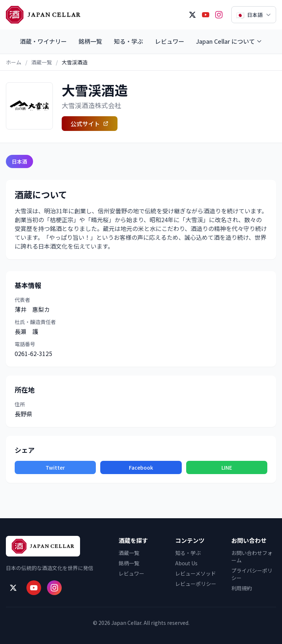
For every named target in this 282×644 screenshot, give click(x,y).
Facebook (141, 467)
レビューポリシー (196, 584)
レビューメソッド (196, 573)
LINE (227, 467)
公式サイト (90, 124)
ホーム (14, 62)
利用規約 (242, 588)
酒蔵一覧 (41, 62)
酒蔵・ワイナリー (43, 41)
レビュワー (170, 41)
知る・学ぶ (129, 41)
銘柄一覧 (90, 41)
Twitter (55, 467)
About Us (186, 563)
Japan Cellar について (229, 41)
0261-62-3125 (33, 353)
